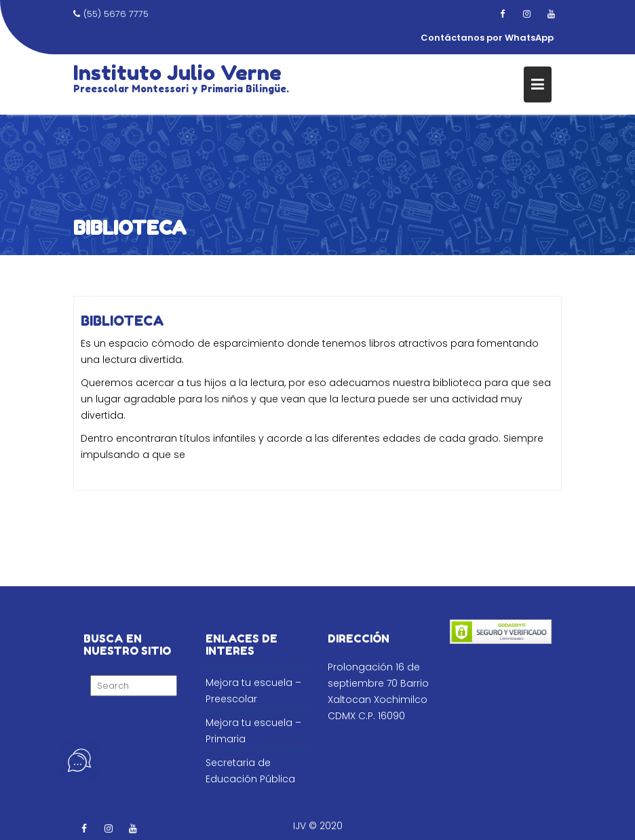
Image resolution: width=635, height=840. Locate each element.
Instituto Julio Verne (177, 73)
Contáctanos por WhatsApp (487, 38)
